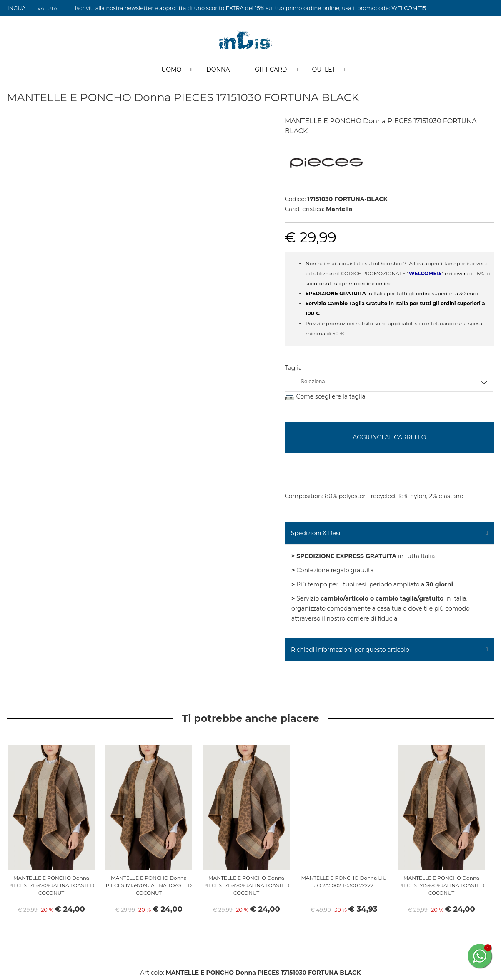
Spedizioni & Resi (316, 536)
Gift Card (271, 72)
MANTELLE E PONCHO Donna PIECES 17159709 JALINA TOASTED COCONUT (51, 888)
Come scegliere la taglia (331, 399)
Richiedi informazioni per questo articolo (350, 652)
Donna (218, 72)
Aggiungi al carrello (389, 440)
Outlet (323, 72)
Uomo (171, 72)
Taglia (293, 370)
